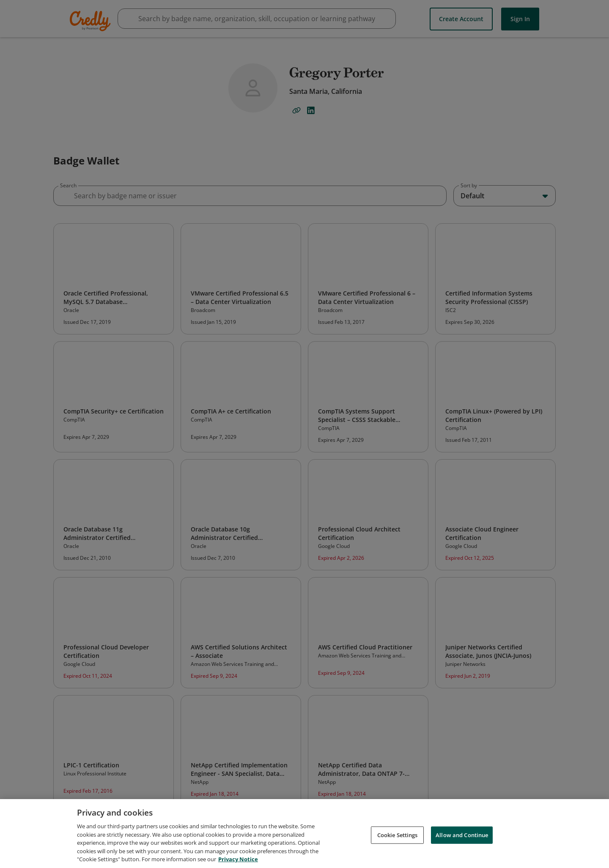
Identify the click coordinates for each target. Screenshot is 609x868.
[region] (304, 834)
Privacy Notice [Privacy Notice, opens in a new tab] (238, 859)
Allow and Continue (462, 835)
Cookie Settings (398, 835)
